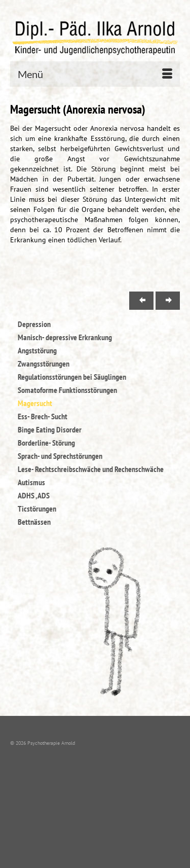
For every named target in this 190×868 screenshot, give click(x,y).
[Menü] (95, 74)
